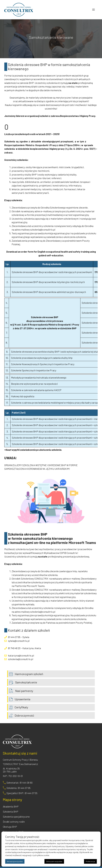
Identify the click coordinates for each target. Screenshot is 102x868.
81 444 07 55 (31, 793)
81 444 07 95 (14, 637)
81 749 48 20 (14, 648)
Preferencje (90, 861)
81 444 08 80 (26, 783)
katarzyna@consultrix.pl (21, 655)
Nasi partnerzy (24, 691)
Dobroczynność (24, 715)
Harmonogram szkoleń (29, 674)
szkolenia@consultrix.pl (43, 230)
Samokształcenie (26, 682)
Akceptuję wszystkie (15, 861)
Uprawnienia (22, 699)
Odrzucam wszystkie (54, 861)
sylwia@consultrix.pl (19, 641)
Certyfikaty (21, 707)
